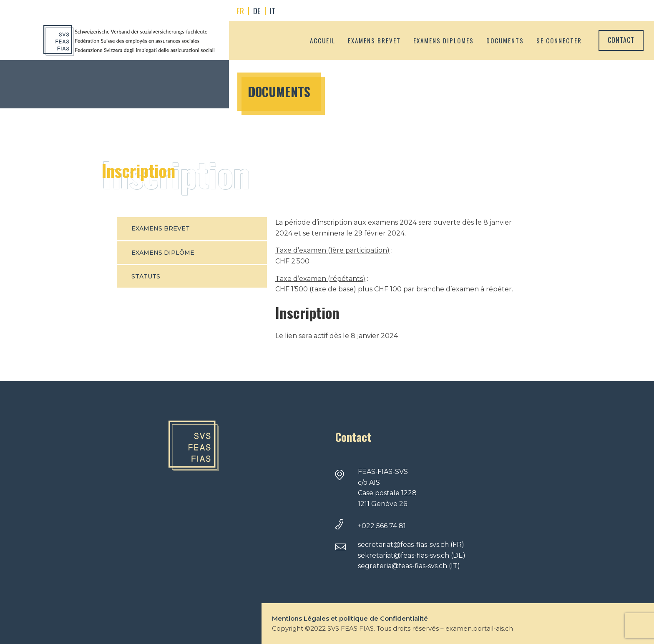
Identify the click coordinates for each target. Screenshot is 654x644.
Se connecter (559, 40)
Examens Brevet (161, 228)
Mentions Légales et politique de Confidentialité (350, 618)
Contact (621, 40)
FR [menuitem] (240, 10)
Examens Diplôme (163, 253)
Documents (505, 40)
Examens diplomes (444, 40)
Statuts (146, 276)
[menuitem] (240, 11)
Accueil (323, 40)
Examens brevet (374, 40)
